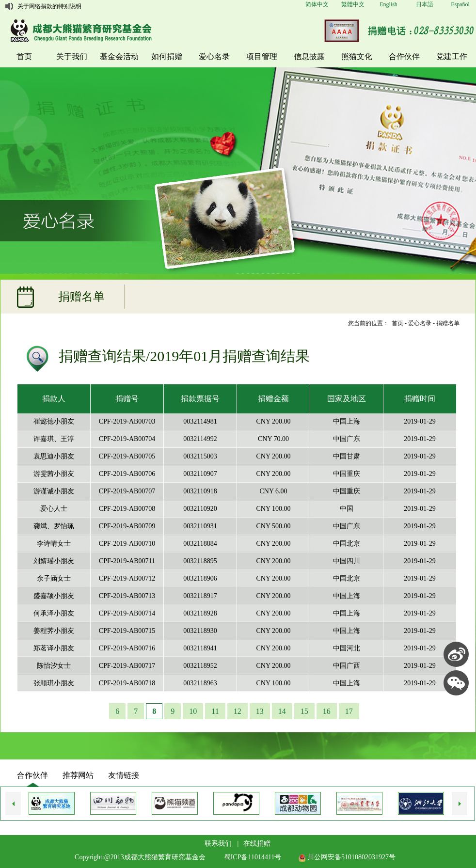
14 (282, 711)
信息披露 (309, 56)
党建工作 (452, 56)
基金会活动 (119, 56)
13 (260, 711)
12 (238, 711)
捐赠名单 (448, 323)
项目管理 (262, 56)
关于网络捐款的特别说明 (49, 6)
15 (304, 711)
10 (193, 711)
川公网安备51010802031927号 (347, 857)
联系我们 (218, 844)
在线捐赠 (257, 844)
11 (215, 711)
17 (349, 711)
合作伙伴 (404, 56)
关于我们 (72, 56)
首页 (24, 56)
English (389, 4)
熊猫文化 (357, 56)
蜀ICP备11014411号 (253, 857)
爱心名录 (214, 56)
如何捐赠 (167, 56)
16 (327, 711)
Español (460, 4)
